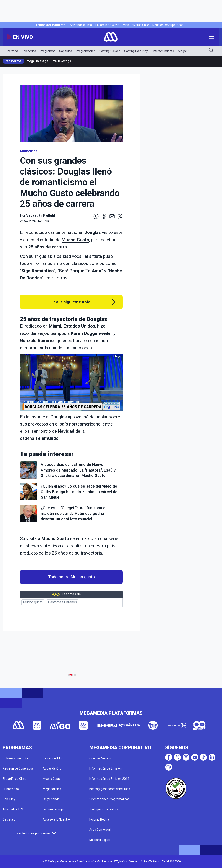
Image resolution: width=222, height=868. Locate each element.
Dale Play (9, 799)
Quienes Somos (100, 758)
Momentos (14, 61)
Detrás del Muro (54, 758)
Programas (48, 51)
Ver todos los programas (36, 833)
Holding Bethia (99, 819)
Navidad (66, 431)
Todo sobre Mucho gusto (71, 577)
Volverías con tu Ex (15, 758)
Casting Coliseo (110, 51)
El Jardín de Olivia (107, 25)
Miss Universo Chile (136, 25)
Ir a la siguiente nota (71, 302)
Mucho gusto (33, 602)
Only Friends (51, 799)
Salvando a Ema (81, 25)
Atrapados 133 (13, 809)
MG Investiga (62, 61)
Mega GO (184, 51)
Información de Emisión (105, 768)
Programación (86, 51)
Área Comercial (100, 830)
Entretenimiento (163, 51)
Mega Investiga (38, 61)
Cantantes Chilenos (63, 602)
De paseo (9, 819)
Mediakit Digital (100, 840)
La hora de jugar (54, 809)
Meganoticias (52, 789)
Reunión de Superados (168, 25)
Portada (12, 51)
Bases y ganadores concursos (110, 789)
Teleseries (29, 51)
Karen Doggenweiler (92, 333)
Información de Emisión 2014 (109, 779)
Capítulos (66, 51)
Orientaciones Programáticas (109, 799)
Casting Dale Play (136, 51)
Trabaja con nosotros (104, 809)
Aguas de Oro (52, 768)
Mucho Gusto (75, 240)
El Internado (11, 789)
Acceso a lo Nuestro (56, 819)
